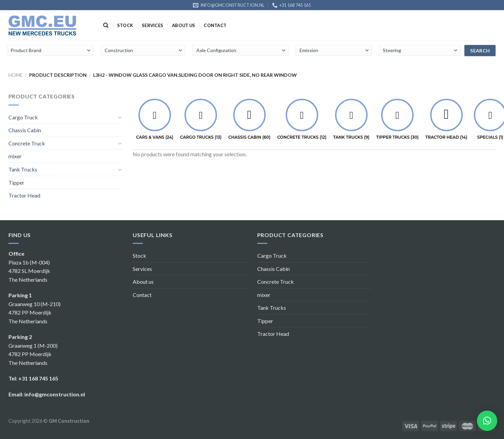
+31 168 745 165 (38, 378)
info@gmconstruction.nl (55, 394)
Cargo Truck (23, 117)
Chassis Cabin (25, 130)
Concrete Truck (27, 143)
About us (183, 25)
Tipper (16, 182)
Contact (215, 25)
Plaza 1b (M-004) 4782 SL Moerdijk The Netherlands (29, 271)
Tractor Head (24, 195)
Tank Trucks (23, 169)
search (480, 51)
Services (152, 25)
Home (16, 75)
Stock (125, 25)
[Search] (106, 25)
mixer (15, 156)
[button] (487, 421)
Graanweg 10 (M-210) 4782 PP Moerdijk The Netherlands (35, 313)
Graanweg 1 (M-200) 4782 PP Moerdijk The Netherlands (33, 354)
